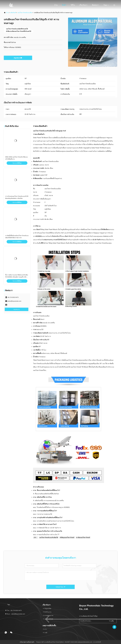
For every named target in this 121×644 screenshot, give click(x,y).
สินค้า (64, 5)
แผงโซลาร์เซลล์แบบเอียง (25, 13)
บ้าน (56, 5)
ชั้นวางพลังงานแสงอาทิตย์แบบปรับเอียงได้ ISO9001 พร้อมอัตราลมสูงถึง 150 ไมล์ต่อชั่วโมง (17, 277)
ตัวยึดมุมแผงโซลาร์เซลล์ (67, 538)
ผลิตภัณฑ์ (13, 13)
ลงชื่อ (111, 621)
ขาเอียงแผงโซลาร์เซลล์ (83, 538)
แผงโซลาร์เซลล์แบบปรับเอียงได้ (49, 538)
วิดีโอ (73, 5)
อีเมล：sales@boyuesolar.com (15, 614)
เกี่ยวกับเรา (83, 5)
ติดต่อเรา (95, 5)
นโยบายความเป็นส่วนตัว (27, 642)
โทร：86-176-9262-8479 (13, 610)
